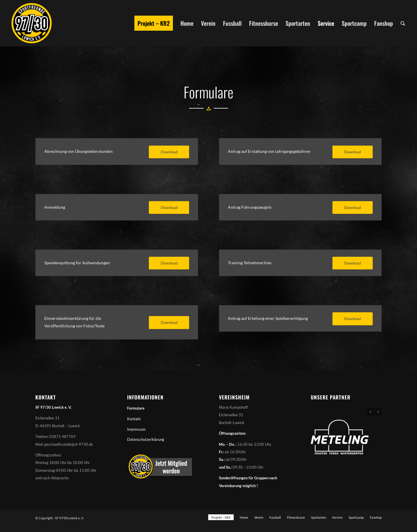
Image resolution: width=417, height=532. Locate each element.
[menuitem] (154, 23)
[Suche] (403, 23)
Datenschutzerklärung (146, 439)
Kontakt (134, 419)
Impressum (136, 429)
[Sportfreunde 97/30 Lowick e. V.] (32, 23)
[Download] (169, 152)
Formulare (136, 408)
